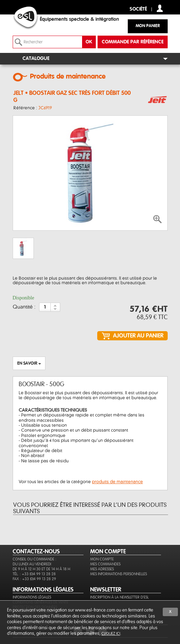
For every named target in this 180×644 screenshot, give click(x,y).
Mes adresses (102, 569)
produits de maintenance (117, 482)
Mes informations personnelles (119, 574)
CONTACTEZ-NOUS (36, 552)
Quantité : (24, 307)
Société (138, 9)
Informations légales (32, 597)
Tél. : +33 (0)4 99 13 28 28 (34, 574)
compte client (160, 8)
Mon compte (102, 559)
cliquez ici (111, 634)
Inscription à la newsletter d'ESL (119, 597)
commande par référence (133, 42)
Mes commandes (105, 564)
